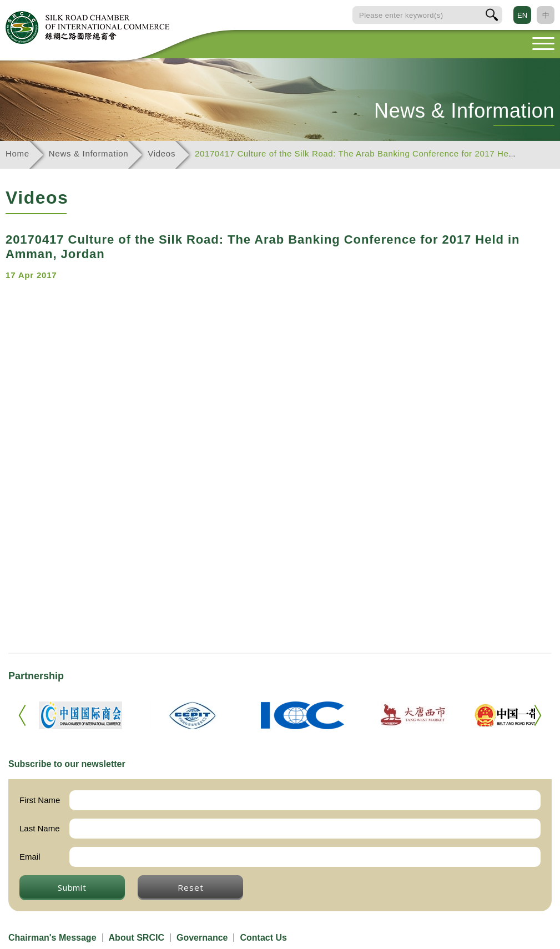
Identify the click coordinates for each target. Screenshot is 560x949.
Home (17, 153)
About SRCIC (137, 938)
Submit (72, 887)
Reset (190, 887)
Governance (202, 938)
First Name (40, 800)
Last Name (40, 828)
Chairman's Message (52, 938)
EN (522, 15)
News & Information (89, 153)
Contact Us (263, 938)
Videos (162, 153)
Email (30, 857)
